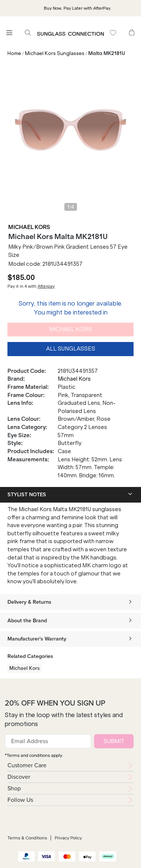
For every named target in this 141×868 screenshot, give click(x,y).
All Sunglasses (71, 349)
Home (14, 53)
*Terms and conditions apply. (34, 755)
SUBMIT (114, 741)
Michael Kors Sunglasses (55, 53)
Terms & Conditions (27, 838)
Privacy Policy (68, 838)
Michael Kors (29, 227)
